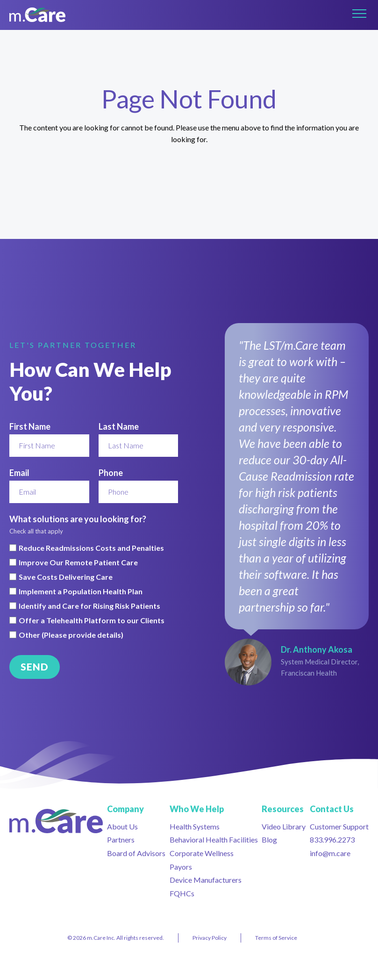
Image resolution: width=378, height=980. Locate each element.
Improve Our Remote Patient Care (78, 562)
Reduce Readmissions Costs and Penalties (91, 548)
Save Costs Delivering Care (66, 577)
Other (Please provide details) (71, 635)
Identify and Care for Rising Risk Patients (89, 606)
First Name (30, 426)
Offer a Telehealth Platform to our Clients (92, 620)
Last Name (119, 426)
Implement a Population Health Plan (81, 591)
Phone (111, 473)
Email (19, 473)
